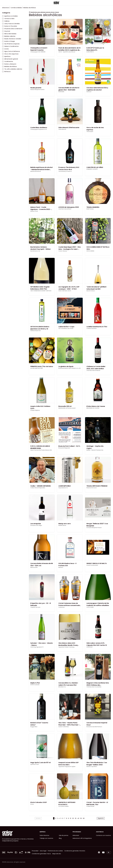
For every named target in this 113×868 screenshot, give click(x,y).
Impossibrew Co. (63, 488)
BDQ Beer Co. (62, 687)
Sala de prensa (64, 835)
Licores (5, 49)
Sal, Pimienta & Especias (11, 44)
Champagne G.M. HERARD (38, 52)
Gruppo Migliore (35, 410)
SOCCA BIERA (90, 251)
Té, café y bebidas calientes (12, 69)
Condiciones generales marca (41, 854)
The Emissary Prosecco (65, 171)
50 (81, 818)
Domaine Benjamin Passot (94, 528)
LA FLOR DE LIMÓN (63, 806)
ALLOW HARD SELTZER (37, 368)
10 (71, 818)
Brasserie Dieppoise (64, 448)
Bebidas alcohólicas (9, 66)
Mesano (61, 567)
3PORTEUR (89, 647)
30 (76, 818)
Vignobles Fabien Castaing (66, 647)
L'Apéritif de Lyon (35, 607)
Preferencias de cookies (55, 851)
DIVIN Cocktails (35, 685)
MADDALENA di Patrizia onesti (67, 408)
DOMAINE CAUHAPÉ (92, 169)
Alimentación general (10, 59)
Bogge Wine (34, 727)
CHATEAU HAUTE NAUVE (93, 370)
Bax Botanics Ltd (35, 251)
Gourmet (6, 31)
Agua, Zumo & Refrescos (11, 51)
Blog (60, 838)
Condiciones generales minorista (75, 851)
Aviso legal (43, 851)
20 (73, 818)
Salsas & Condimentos (10, 46)
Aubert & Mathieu (64, 727)
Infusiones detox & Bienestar (12, 29)
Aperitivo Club (35, 764)
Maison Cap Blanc (92, 767)
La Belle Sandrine (91, 328)
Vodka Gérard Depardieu (38, 488)
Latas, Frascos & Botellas (11, 24)
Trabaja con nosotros (46, 838)
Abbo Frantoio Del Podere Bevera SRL (41, 450)
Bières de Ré (34, 567)
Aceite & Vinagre (9, 41)
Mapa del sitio (57, 854)
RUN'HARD (61, 92)
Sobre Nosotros (44, 835)
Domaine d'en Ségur (36, 525)
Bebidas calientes (9, 36)
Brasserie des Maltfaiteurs (94, 727)
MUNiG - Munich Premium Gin (95, 450)
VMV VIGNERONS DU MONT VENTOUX (41, 291)
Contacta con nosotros (103, 835)
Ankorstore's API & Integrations (82, 838)
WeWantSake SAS (36, 331)
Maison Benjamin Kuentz (37, 90)
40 (78, 818)
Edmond (89, 92)
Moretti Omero (91, 291)
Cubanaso (62, 607)
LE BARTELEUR (90, 806)
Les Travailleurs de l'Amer (66, 328)
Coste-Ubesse (63, 251)
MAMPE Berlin (62, 525)
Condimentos (8, 61)
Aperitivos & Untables (10, 16)
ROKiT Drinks (90, 209)
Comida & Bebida (16, 8)
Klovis (32, 804)
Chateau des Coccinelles (94, 687)
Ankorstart (76, 835)
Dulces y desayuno (9, 64)
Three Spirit (90, 132)
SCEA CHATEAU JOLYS (65, 291)
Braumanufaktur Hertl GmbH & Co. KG (70, 368)
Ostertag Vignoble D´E (37, 647)
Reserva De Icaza (92, 488)
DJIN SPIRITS (90, 52)
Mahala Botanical (36, 171)
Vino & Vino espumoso (10, 54)
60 (84, 818)
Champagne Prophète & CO (39, 129)
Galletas (6, 21)
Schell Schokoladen (92, 565)
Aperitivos (6, 56)
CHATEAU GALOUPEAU (65, 209)
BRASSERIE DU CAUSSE (93, 408)
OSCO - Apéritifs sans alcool (67, 52)
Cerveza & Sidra (8, 19)
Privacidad (35, 851)
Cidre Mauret (62, 129)
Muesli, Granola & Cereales (12, 39)
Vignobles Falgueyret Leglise (67, 767)
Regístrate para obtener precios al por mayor (45, 12)
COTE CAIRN (90, 607)
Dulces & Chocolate (10, 26)
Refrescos (6, 72)
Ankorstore (6, 8)
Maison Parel (34, 211)
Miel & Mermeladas (9, 34)
